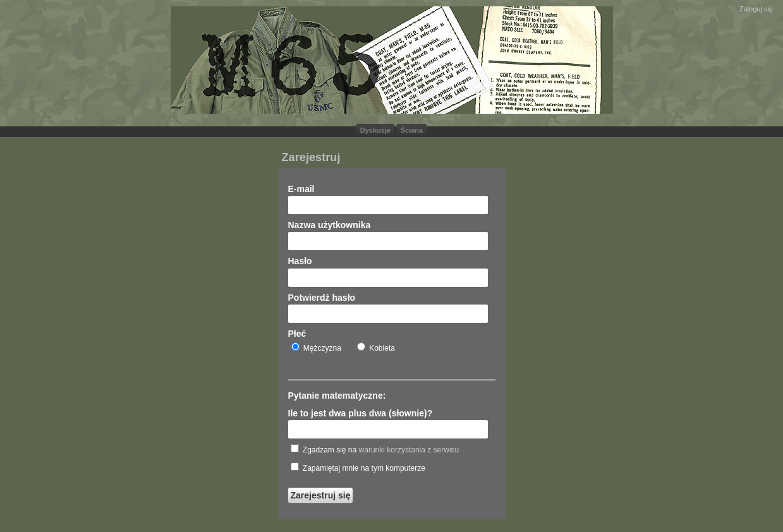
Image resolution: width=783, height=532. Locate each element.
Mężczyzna (316, 348)
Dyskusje (375, 130)
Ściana (412, 130)
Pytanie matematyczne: (337, 396)
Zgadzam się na (375, 449)
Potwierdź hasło (322, 298)
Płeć (297, 334)
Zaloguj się (756, 9)
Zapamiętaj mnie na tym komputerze (358, 468)
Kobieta (376, 348)
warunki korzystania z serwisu (409, 450)
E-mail (301, 189)
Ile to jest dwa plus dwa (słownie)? (361, 413)
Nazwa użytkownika (330, 225)
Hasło (300, 261)
